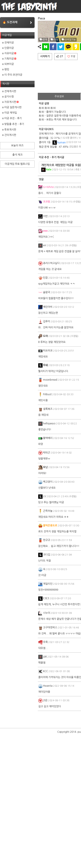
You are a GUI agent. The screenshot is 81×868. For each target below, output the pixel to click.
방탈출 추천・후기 (13, 124)
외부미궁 (8, 64)
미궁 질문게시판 (12, 107)
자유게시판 (10, 102)
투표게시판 (9, 130)
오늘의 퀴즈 (17, 146)
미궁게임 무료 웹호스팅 (17, 164)
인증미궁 (8, 48)
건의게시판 (9, 135)
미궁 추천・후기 (12, 118)
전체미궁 (8, 43)
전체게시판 (9, 91)
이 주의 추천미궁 (12, 75)
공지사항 (8, 97)
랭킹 (6, 69)
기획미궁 (9, 59)
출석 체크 (17, 155)
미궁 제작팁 (10, 113)
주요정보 (59, 96)
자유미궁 (9, 53)
